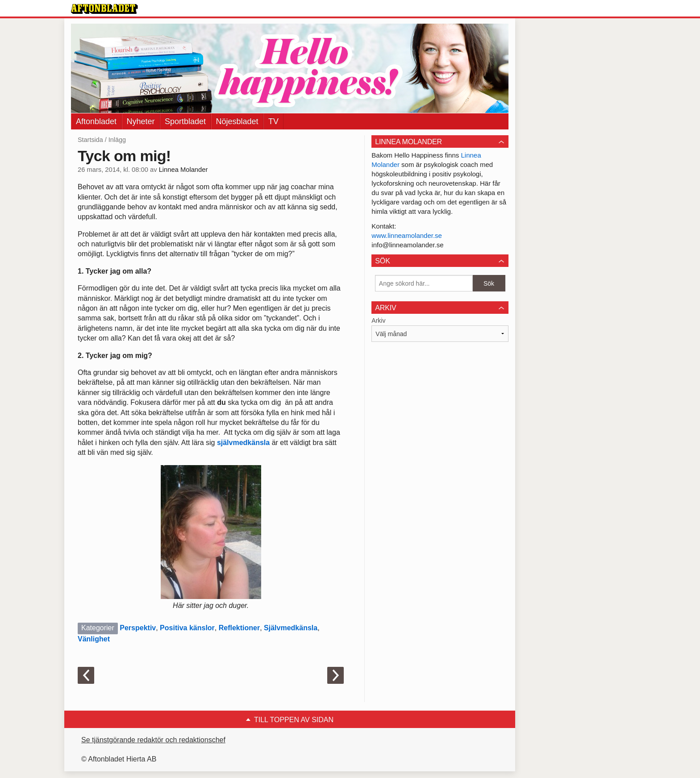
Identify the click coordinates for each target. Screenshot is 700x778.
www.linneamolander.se (407, 235)
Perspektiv (138, 628)
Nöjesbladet (237, 121)
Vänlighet (94, 639)
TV (273, 121)
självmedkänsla (244, 443)
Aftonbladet (96, 121)
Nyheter (141, 121)
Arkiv (378, 320)
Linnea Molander (183, 170)
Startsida (90, 140)
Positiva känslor (187, 628)
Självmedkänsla (291, 628)
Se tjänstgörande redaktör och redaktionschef (153, 740)
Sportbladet (185, 121)
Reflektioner (239, 628)
